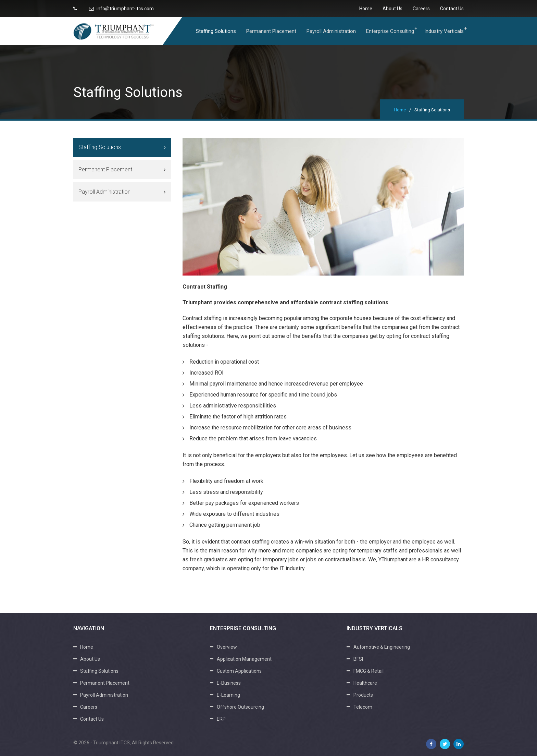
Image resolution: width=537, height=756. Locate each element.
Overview (227, 647)
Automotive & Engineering (382, 647)
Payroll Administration (331, 31)
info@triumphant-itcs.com (121, 9)
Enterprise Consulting (390, 31)
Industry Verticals (444, 31)
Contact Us (452, 9)
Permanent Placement (271, 31)
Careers (421, 9)
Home (366, 9)
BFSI (358, 659)
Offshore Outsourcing (240, 707)
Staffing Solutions (216, 31)
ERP (221, 719)
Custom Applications (239, 671)
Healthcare (365, 683)
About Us (392, 9)
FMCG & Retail (369, 671)
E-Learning (228, 695)
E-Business (229, 683)
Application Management (244, 659)
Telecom (363, 707)
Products (363, 695)
